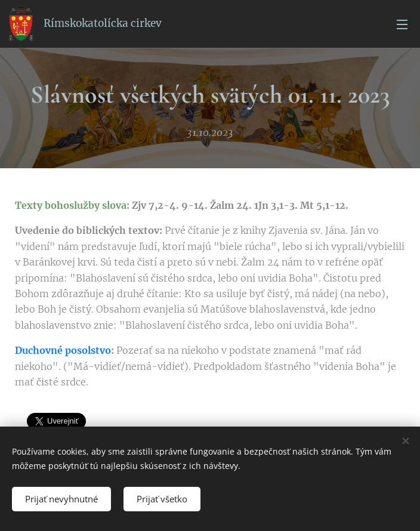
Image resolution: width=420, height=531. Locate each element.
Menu (402, 24)
